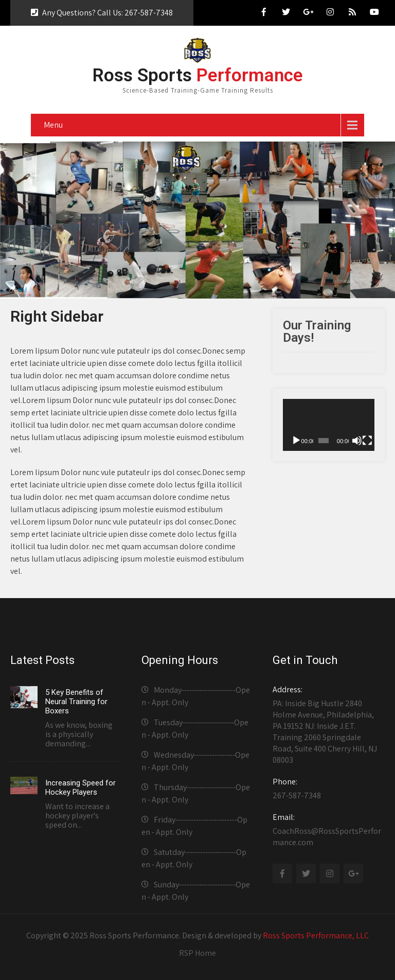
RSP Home (197, 953)
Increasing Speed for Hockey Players (80, 787)
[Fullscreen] (367, 441)
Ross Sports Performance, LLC (316, 935)
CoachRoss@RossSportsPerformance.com (327, 830)
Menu (53, 125)
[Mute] (357, 441)
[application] (329, 425)
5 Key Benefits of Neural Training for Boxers (76, 702)
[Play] (296, 441)
